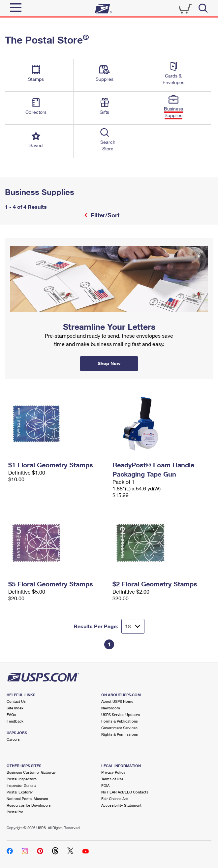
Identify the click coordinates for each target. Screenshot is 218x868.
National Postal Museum (27, 799)
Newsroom (111, 708)
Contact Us (16, 701)
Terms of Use (112, 779)
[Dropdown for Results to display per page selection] (133, 626)
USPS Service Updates (121, 714)
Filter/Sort (104, 215)
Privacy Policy (113, 772)
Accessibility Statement (121, 805)
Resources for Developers (29, 805)
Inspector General (22, 785)
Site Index (15, 708)
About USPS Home (117, 701)
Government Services (119, 728)
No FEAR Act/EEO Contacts (125, 792)
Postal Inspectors (22, 779)
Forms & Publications (120, 721)
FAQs (11, 714)
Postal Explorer (20, 792)
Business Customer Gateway (31, 772)
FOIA (105, 785)
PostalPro (15, 812)
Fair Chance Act (115, 799)
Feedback (15, 721)
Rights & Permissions (120, 734)
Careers (13, 739)
